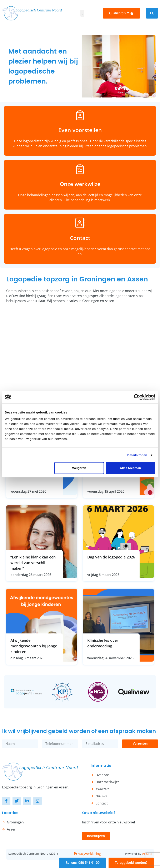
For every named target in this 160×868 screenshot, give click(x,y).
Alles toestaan (130, 468)
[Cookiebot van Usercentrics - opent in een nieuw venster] (137, 397)
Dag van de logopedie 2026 (111, 557)
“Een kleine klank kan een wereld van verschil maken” (33, 563)
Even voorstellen (80, 130)
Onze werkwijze (80, 184)
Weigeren (79, 468)
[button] (82, 13)
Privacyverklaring (87, 854)
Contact (80, 238)
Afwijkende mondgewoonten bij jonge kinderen (34, 646)
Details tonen (137, 455)
